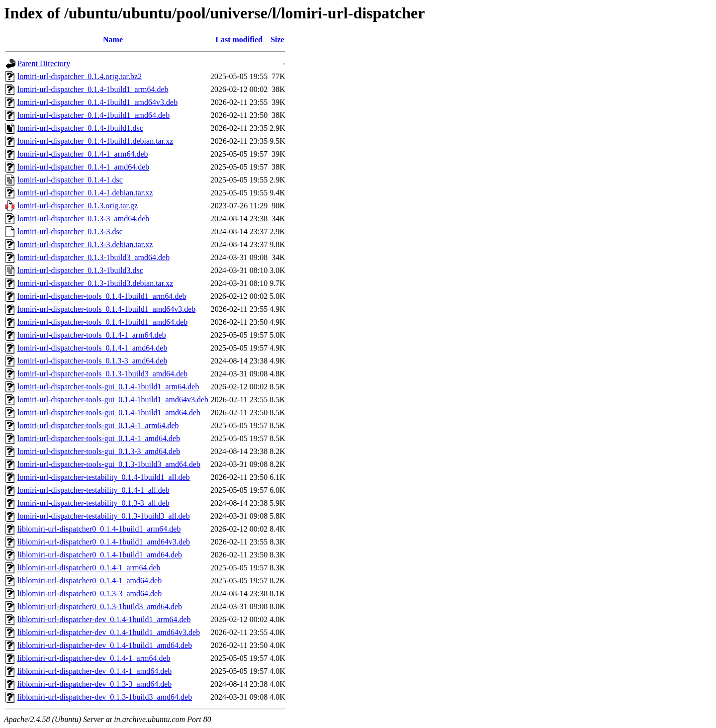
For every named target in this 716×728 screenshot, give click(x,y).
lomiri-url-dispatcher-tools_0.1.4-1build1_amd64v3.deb (106, 309)
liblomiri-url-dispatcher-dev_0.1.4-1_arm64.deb (94, 658)
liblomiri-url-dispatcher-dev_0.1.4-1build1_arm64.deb (104, 619)
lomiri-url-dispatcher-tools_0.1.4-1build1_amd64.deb (102, 322)
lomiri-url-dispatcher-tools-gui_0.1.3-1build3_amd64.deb (109, 464)
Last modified (239, 40)
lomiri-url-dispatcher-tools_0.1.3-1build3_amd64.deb (102, 374)
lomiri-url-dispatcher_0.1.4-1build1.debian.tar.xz (95, 141)
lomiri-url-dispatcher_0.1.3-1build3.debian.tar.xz (95, 283)
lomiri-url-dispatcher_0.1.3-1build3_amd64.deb (93, 257)
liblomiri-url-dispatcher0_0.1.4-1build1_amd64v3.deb (104, 542)
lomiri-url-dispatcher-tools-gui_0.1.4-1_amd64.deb (99, 438)
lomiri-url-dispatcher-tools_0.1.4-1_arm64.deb (92, 335)
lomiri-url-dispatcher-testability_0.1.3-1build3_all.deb (104, 516)
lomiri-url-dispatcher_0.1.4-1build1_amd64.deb (93, 115)
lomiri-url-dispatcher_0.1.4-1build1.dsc (80, 128)
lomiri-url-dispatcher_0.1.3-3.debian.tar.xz (85, 244)
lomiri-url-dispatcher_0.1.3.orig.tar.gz (78, 206)
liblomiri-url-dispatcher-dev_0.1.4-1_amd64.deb (94, 671)
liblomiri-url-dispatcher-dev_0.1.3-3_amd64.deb (94, 684)
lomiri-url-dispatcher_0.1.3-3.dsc (70, 231)
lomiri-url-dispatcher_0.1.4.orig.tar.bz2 (80, 76)
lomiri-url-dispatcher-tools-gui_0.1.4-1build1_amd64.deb (109, 412)
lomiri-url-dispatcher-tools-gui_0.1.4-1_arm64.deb (98, 425)
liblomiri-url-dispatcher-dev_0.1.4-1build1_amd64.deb (105, 645)
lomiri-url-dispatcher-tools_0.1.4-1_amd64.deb (92, 348)
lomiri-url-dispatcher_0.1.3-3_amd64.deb (83, 219)
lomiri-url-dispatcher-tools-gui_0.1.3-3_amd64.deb (99, 451)
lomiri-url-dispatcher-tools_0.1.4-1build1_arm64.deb (102, 296)
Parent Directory (44, 63)
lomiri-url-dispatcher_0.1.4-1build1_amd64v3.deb (97, 102)
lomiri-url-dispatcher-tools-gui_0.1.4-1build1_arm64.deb (108, 387)
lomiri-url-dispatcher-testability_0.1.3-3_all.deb (93, 503)
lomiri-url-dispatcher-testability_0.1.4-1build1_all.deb (104, 477)
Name (113, 40)
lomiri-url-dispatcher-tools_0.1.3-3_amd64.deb (92, 361)
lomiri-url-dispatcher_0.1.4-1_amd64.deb (83, 167)
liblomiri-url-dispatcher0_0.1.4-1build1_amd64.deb (100, 555)
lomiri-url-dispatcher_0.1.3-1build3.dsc (80, 270)
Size (277, 40)
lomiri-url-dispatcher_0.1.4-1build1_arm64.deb (93, 89)
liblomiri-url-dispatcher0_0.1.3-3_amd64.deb (89, 593)
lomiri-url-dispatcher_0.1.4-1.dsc (70, 180)
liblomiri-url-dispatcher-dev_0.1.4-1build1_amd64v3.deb (109, 632)
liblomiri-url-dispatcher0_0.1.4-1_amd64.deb (89, 581)
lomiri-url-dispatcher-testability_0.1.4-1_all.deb (93, 490)
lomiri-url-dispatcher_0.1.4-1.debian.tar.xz (85, 193)
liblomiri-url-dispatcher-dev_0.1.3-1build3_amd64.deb (105, 697)
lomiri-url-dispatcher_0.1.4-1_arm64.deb (83, 154)
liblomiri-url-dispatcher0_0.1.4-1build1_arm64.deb (99, 529)
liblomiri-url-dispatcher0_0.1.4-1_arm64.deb (89, 568)
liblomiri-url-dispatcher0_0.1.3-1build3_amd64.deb (100, 606)
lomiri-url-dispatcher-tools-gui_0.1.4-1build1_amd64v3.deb (113, 400)
